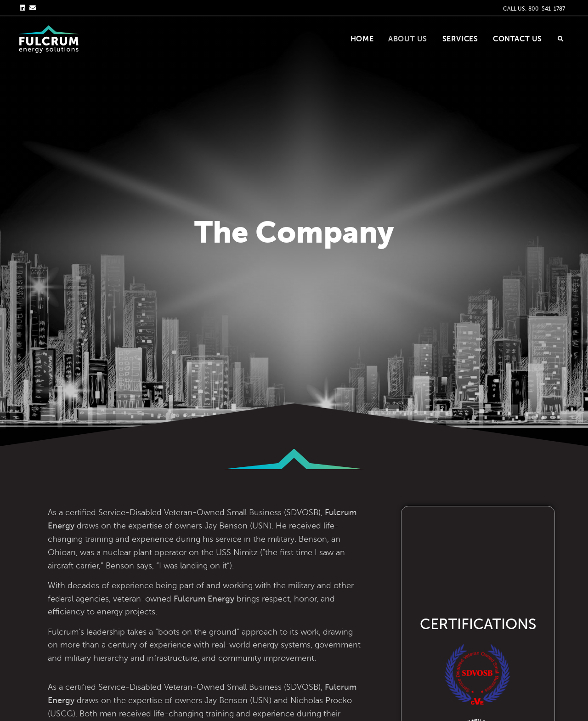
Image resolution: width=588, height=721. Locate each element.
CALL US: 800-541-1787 (534, 9)
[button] (560, 39)
